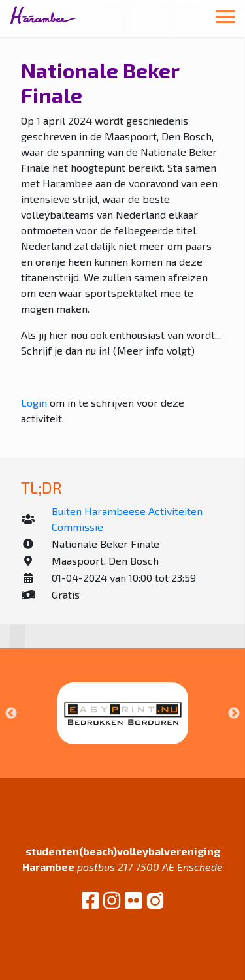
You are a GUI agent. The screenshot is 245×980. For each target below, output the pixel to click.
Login (34, 403)
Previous (11, 714)
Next (234, 714)
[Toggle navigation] (225, 19)
